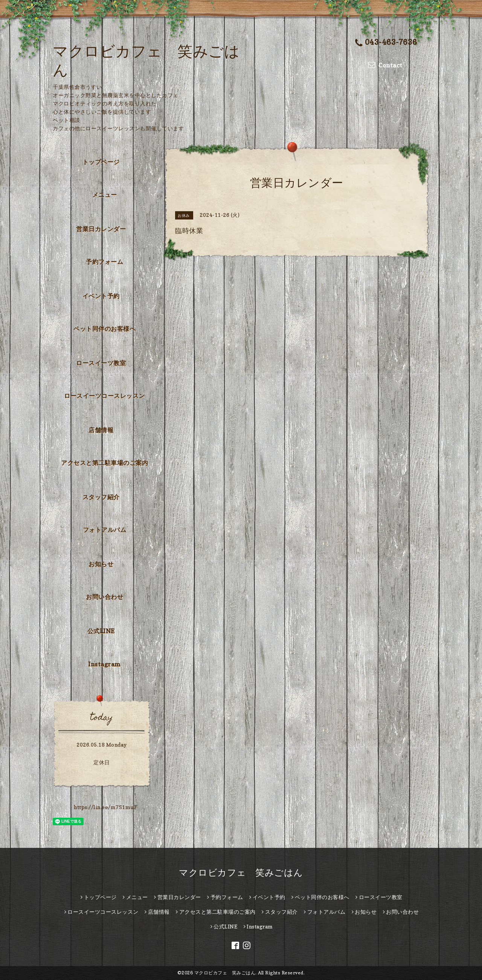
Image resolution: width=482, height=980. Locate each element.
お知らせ (101, 564)
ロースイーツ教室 (101, 363)
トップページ (101, 162)
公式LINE (101, 631)
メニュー (105, 195)
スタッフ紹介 (101, 497)
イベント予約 (101, 296)
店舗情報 (101, 430)
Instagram (104, 664)
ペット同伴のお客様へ (104, 329)
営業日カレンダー (101, 229)
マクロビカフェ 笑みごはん (241, 873)
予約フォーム (104, 262)
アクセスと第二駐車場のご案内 (104, 463)
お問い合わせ (104, 597)
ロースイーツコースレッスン (104, 396)
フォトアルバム (105, 530)
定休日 (102, 762)
